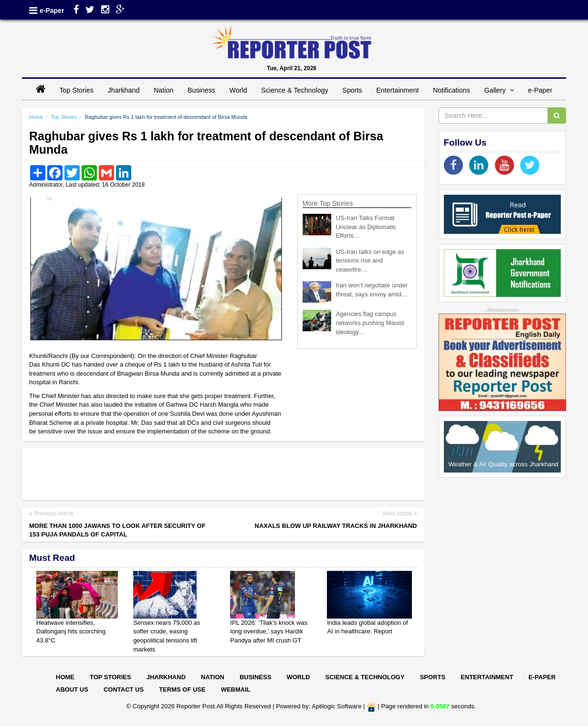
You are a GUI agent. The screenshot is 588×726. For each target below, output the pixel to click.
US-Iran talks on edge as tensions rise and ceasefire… (370, 261)
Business (201, 90)
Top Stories (76, 90)
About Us (72, 689)
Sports (352, 90)
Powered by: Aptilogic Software (319, 707)
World (238, 90)
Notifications (451, 90)
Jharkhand (124, 90)
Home (36, 117)
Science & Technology (294, 90)
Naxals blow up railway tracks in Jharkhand (336, 526)
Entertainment (397, 90)
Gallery (499, 90)
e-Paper (52, 11)
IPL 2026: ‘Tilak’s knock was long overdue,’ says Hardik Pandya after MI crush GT (269, 631)
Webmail (236, 689)
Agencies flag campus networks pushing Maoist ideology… (370, 323)
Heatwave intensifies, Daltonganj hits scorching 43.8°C (71, 631)
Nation (163, 90)
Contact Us (124, 689)
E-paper (542, 677)
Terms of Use (182, 689)
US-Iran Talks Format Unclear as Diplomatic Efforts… (366, 227)
